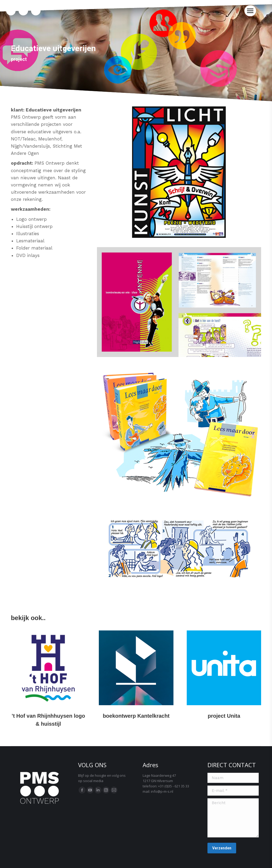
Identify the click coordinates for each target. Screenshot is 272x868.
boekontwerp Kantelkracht (136, 716)
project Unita (224, 716)
